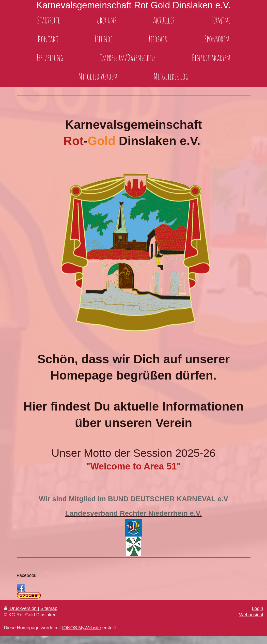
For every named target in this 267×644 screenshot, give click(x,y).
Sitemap (49, 608)
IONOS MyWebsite (81, 628)
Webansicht (251, 615)
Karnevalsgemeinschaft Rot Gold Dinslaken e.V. (133, 5)
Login (257, 608)
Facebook (27, 575)
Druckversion (21, 608)
